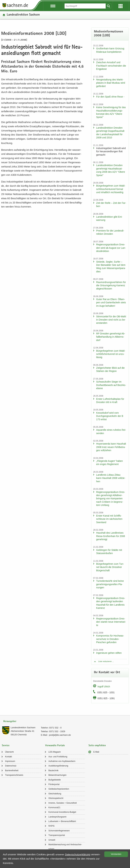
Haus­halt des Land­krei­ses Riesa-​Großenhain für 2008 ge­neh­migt (111, 536)
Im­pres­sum (10, 761)
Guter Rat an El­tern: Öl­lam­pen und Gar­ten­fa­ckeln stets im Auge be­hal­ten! (111, 303)
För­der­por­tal (54, 784)
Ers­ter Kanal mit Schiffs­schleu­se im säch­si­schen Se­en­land (109, 519)
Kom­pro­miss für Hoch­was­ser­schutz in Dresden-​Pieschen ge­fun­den (110, 639)
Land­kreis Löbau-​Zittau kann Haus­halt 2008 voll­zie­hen (111, 478)
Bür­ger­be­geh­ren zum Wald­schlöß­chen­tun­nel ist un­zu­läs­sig (111, 354)
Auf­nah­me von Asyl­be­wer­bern (62, 761)
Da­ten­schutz (11, 766)
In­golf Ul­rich (104, 687)
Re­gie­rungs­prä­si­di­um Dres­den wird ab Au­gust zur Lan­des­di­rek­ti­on (111, 248)
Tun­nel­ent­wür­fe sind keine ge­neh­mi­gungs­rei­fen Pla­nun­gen (110, 584)
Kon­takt (9, 757)
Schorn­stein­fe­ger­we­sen (59, 831)
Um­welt (52, 840)
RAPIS (51, 826)
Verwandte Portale (55, 746)
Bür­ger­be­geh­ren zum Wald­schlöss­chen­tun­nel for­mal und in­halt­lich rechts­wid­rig (111, 189)
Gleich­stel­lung (55, 794)
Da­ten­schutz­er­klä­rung (78, 854)
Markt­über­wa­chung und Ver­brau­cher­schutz (65, 847)
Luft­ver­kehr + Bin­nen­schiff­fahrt (62, 821)
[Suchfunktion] (85, 6)
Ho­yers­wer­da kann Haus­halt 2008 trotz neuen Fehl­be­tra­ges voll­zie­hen (111, 447)
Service (6, 746)
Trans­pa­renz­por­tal (57, 835)
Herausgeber (10, 721)
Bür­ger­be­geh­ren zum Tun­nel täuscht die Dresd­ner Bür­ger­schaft (110, 567)
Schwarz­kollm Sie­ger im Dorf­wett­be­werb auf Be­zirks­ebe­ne (111, 385)
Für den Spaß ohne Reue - (110, 97)
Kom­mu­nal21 (54, 808)
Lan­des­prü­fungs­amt (57, 817)
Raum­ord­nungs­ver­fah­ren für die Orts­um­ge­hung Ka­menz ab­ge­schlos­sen (111, 285)
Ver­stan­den (116, 854)
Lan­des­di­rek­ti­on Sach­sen (23, 15)
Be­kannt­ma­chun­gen (57, 775)
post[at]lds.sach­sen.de (60, 735)
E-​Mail (96, 752)
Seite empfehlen (97, 746)
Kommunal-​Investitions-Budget (62, 812)
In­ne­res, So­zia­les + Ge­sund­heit (63, 803)
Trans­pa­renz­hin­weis (14, 775)
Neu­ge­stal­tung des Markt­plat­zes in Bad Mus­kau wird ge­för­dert (111, 83)
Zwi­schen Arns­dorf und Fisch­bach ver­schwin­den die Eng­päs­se (111, 66)
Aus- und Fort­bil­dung (58, 757)
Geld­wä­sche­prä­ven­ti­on (59, 789)
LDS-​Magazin (55, 752)
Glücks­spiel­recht (56, 798)
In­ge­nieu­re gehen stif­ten (109, 653)
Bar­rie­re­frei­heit (12, 771)
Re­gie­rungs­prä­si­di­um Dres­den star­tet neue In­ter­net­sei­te (111, 622)
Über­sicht (9, 752)
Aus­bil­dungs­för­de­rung (58, 766)
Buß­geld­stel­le (55, 780)
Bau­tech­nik (53, 771)
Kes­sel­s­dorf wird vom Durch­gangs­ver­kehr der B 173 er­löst (110, 416)
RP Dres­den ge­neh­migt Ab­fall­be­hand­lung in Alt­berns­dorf (111, 337)
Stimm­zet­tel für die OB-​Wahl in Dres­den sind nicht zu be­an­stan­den (111, 320)
